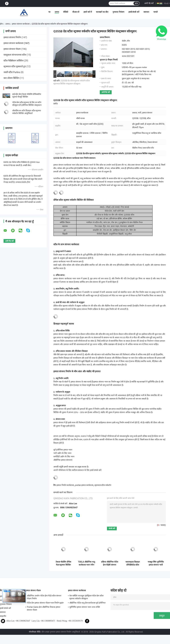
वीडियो (66, 12)
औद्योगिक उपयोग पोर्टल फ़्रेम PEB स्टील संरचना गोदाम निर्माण (44, 597)
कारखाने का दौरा (102, 12)
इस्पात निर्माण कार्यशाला (65, 485)
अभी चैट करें (149, 3)
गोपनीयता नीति (34, 632)
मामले (155, 12)
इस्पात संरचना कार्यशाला (21, 24)
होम (1, 24)
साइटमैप (3, 616)
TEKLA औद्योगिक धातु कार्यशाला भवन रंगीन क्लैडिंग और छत (86, 563)
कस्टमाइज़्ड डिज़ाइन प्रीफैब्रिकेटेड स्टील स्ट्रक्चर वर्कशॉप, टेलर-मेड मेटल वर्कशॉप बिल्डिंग (133, 563)
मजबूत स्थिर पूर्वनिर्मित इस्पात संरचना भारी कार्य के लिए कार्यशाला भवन (156, 563)
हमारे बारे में (88, 12)
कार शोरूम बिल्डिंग (11, 78)
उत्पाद (57, 12)
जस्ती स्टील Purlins (12, 72)
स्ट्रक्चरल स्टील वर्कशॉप (103, 485)
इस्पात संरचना (107, 422)
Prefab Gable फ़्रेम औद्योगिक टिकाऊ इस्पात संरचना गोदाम (44, 608)
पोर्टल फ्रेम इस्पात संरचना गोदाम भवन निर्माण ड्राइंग (45, 603)
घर (49, 12)
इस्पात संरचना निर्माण (12, 37)
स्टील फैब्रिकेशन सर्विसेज (14, 61)
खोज (136, 3)
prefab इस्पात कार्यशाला (84, 485)
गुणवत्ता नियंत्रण (118, 12)
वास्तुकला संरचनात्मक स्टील (15, 55)
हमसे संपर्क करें (134, 12)
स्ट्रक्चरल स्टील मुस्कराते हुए (15, 66)
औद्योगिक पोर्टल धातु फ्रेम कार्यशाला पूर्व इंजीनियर (87, 603)
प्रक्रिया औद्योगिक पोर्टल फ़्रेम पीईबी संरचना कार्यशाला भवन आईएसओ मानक (110, 563)
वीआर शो (76, 12)
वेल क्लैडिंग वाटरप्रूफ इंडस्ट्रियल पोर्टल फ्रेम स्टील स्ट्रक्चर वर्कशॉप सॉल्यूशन (86, 597)
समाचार (146, 12)
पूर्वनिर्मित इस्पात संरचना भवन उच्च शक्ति (85, 607)
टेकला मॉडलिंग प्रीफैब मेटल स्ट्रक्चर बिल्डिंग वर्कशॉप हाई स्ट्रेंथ (63, 563)
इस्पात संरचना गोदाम (12, 49)
